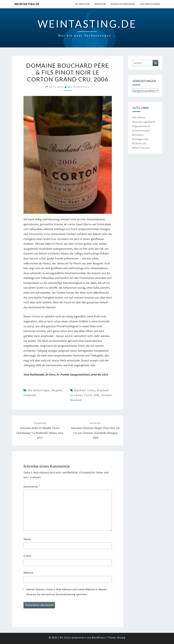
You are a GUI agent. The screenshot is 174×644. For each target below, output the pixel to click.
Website (28, 573)
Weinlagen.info (140, 139)
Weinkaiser (138, 135)
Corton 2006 (92, 395)
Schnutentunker (141, 130)
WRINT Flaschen (141, 148)
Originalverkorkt (141, 126)
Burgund (57, 390)
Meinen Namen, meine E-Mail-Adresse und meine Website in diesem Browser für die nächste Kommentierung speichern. (67, 592)
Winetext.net (139, 143)
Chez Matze (138, 117)
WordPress (98, 637)
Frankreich (30, 395)
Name (27, 539)
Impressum (100, 4)
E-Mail (27, 556)
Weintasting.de (27, 4)
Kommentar (32, 487)
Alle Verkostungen (150, 4)
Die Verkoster (83, 4)
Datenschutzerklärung (123, 4)
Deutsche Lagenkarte (144, 122)
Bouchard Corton (85, 390)
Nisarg (121, 637)
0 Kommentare (80, 87)
